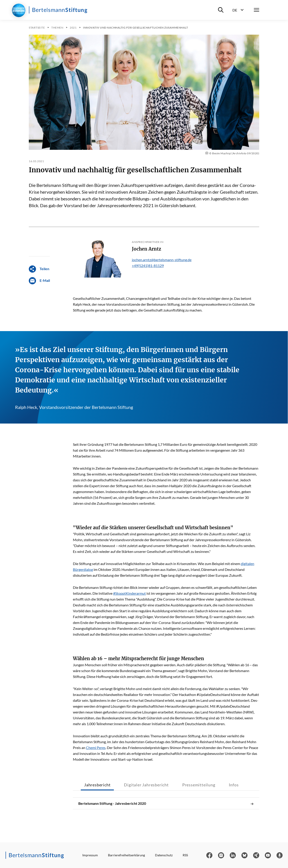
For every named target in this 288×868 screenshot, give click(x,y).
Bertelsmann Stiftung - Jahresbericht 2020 (166, 803)
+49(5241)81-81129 (148, 266)
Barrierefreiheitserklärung (126, 855)
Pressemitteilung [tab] (199, 785)
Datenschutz (164, 855)
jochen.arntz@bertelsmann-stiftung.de (162, 260)
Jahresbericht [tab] (97, 785)
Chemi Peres (96, 748)
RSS (185, 855)
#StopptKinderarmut (129, 593)
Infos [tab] (234, 785)
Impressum (90, 855)
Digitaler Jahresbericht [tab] (146, 785)
